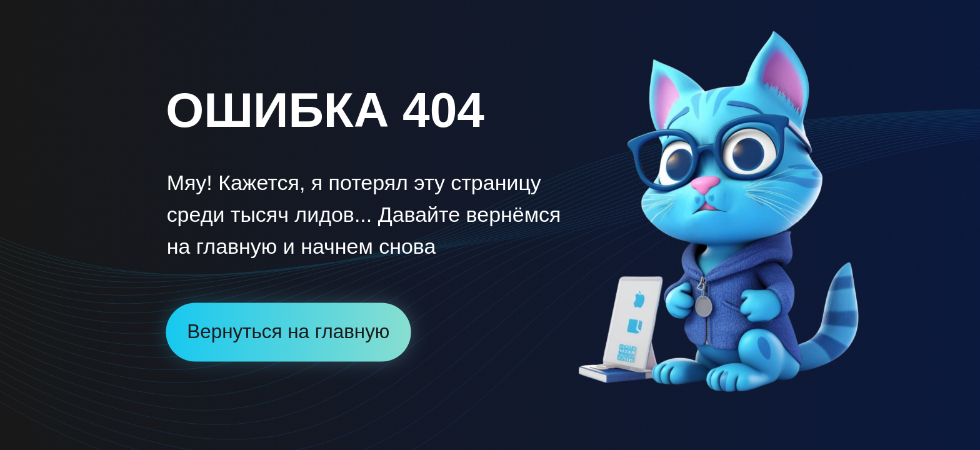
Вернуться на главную (288, 332)
